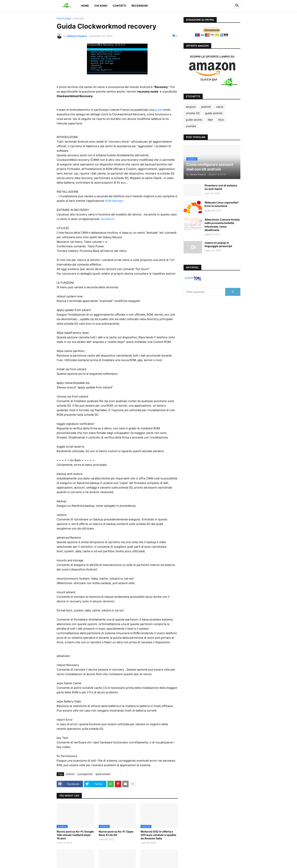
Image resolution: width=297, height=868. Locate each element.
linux (221, 120)
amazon (191, 107)
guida (158, 110)
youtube (191, 126)
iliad (210, 120)
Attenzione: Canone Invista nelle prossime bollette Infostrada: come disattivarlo (222, 225)
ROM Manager (114, 201)
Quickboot (108, 219)
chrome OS (193, 113)
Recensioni (140, 6)
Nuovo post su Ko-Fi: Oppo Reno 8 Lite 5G (116, 833)
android (79, 18)
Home (85, 6)
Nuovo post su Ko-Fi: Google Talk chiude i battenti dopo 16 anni (75, 835)
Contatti (119, 6)
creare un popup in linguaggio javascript (218, 244)
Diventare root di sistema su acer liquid (221, 187)
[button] (237, 6)
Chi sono (101, 6)
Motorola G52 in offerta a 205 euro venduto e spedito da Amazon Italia (158, 835)
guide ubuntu (194, 120)
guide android (103, 774)
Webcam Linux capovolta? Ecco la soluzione (222, 204)
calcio (220, 107)
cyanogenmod (85, 774)
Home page (64, 18)
